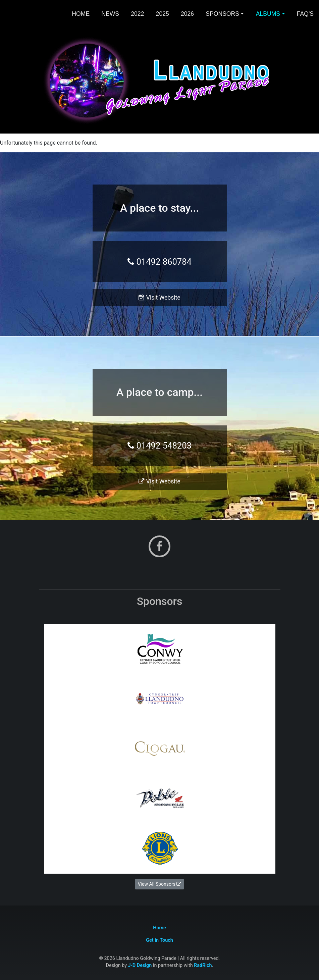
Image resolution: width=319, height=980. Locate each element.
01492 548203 (159, 446)
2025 (163, 14)
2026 (187, 14)
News (110, 14)
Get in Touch (159, 940)
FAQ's (305, 14)
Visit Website (159, 298)
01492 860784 (159, 262)
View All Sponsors (160, 884)
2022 (137, 14)
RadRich (203, 965)
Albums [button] (268, 14)
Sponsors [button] (222, 14)
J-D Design (140, 965)
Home (81, 14)
